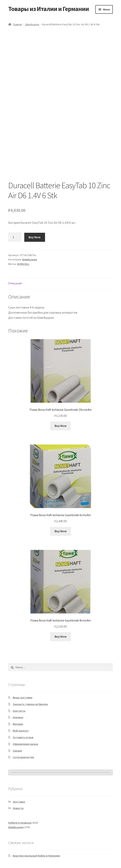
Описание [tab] (15, 283)
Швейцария (32, 24)
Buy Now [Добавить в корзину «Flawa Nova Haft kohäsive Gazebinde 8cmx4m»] (61, 636)
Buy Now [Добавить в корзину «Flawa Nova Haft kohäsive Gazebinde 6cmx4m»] (61, 531)
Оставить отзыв (23, 737)
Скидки (17, 751)
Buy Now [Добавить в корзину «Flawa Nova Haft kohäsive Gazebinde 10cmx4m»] (61, 426)
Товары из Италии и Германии (49, 9)
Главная (17, 24)
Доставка (19, 802)
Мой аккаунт (21, 731)
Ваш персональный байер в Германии (36, 856)
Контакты (19, 711)
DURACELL (23, 264)
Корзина (18, 717)
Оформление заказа (25, 744)
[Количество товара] (15, 237)
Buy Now (35, 237)
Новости (18, 808)
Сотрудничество (23, 757)
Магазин (18, 724)
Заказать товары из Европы (30, 704)
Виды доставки (23, 697)
